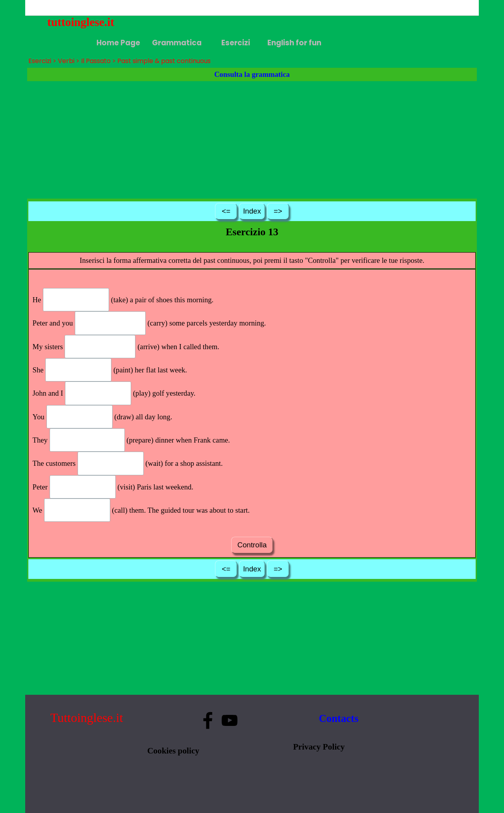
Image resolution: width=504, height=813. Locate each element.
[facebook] (208, 720)
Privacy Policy (319, 747)
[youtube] (230, 720)
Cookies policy (173, 751)
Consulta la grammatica (252, 74)
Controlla (252, 545)
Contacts (339, 718)
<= (226, 211)
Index (252, 211)
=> (278, 211)
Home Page (118, 43)
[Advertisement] (252, 140)
